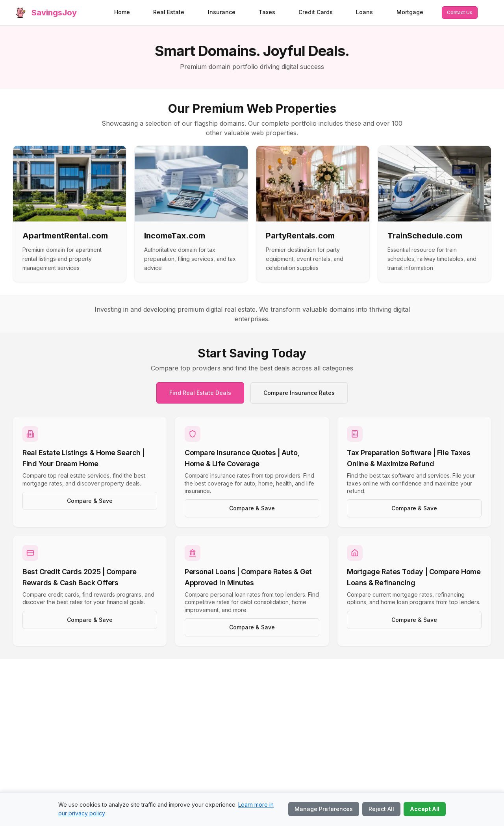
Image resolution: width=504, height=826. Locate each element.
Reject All (381, 809)
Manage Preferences (324, 809)
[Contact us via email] (460, 13)
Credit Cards (316, 12)
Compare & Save (90, 501)
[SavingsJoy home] (45, 13)
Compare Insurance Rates (299, 393)
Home (122, 12)
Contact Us (460, 12)
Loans (364, 12)
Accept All (425, 809)
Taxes (267, 12)
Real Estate (169, 12)
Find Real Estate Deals (200, 393)
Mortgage (410, 12)
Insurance (222, 12)
